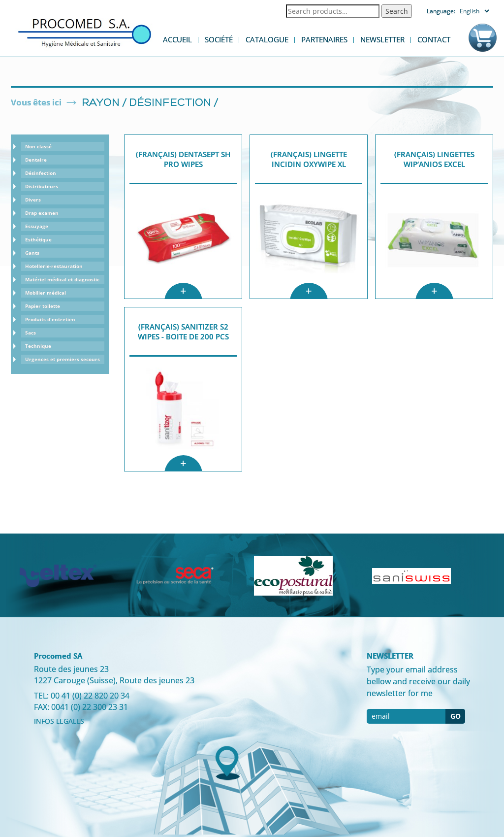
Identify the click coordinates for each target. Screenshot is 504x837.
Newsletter (382, 39)
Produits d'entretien (50, 319)
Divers (33, 200)
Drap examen (42, 213)
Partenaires (324, 39)
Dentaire (36, 160)
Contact (434, 39)
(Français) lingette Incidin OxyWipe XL (309, 159)
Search (397, 11)
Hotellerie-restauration (54, 266)
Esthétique (38, 239)
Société (219, 39)
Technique (38, 346)
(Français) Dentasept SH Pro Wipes (183, 159)
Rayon (101, 103)
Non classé (38, 146)
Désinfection (170, 103)
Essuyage (37, 226)
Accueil (177, 39)
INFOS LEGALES (59, 721)
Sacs (31, 333)
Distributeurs (42, 186)
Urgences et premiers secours (63, 359)
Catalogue (267, 39)
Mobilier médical (46, 293)
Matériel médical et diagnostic (62, 279)
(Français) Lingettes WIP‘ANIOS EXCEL (434, 159)
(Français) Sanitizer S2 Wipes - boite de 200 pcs (183, 332)
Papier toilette (43, 306)
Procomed (85, 32)
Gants (32, 253)
